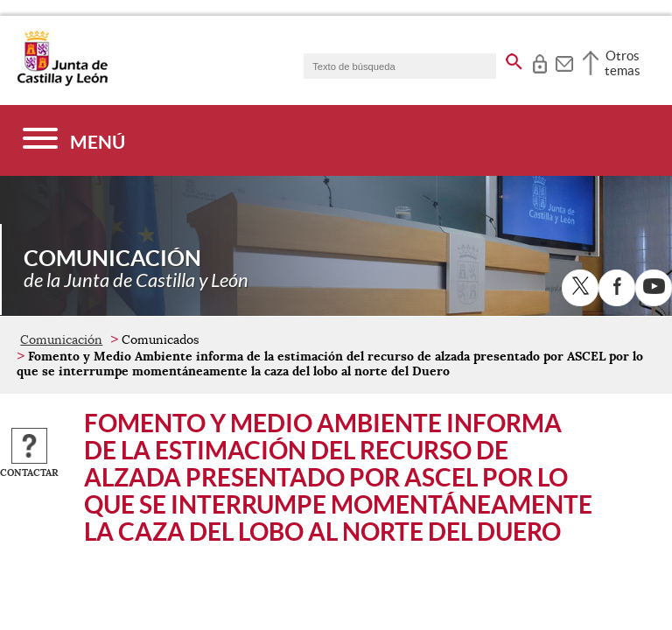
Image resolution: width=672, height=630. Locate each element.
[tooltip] (539, 61)
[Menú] (74, 140)
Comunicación (61, 339)
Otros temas (623, 63)
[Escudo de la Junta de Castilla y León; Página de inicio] (62, 82)
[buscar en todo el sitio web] (514, 59)
